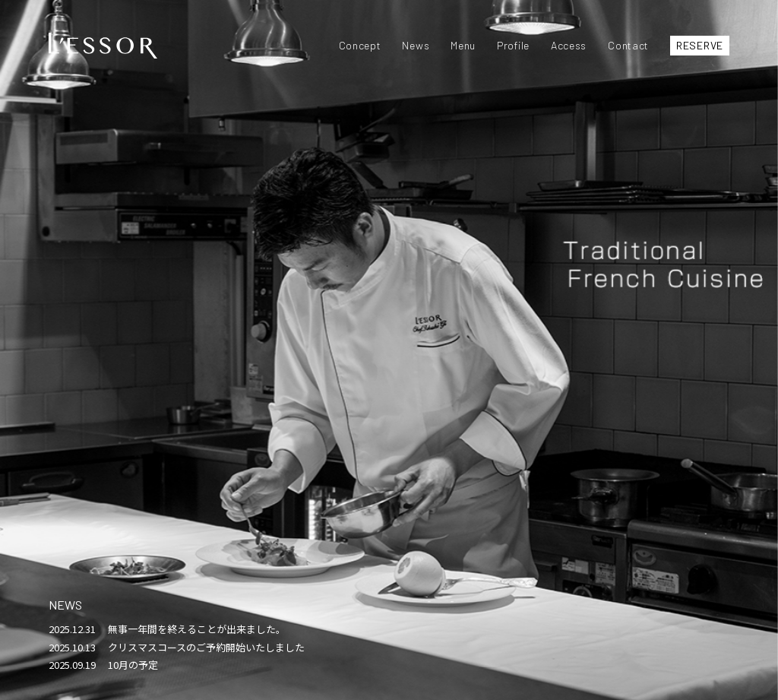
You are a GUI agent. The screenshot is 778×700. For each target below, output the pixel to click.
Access (569, 45)
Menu (463, 45)
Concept (360, 45)
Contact (628, 45)
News (416, 45)
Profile (513, 45)
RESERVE (700, 45)
